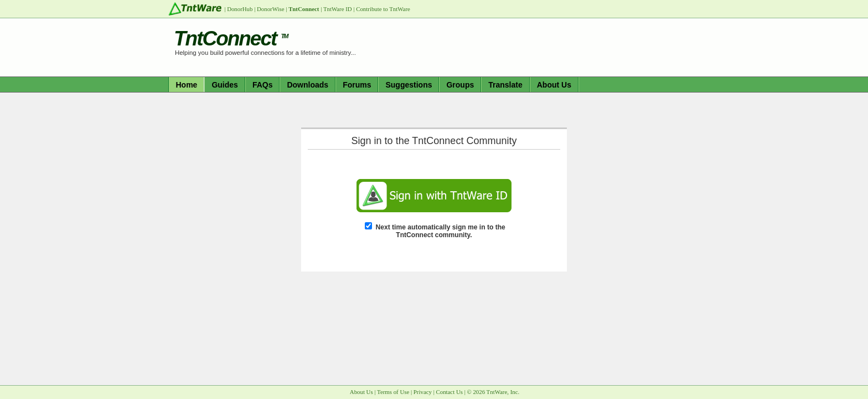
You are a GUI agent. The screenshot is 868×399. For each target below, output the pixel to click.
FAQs (263, 85)
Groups (460, 85)
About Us (554, 85)
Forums (357, 85)
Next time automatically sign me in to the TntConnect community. (441, 231)
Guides (224, 85)
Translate (505, 85)
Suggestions (409, 85)
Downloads (308, 85)
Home (187, 85)
